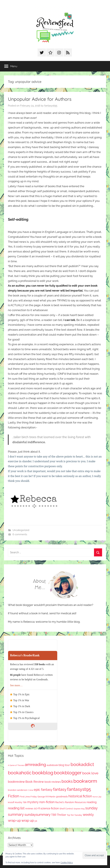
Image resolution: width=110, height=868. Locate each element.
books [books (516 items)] (67, 781)
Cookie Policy (67, 863)
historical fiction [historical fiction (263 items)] (80, 796)
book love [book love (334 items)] (90, 773)
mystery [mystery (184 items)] (33, 802)
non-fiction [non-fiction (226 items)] (47, 802)
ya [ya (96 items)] (36, 821)
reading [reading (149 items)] (92, 802)
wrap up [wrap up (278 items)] (28, 821)
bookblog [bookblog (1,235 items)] (43, 773)
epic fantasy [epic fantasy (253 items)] (43, 790)
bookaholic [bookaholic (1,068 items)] (20, 773)
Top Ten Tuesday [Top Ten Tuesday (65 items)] (74, 815)
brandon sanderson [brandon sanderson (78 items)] (18, 790)
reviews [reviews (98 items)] (29, 809)
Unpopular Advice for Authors (40, 99)
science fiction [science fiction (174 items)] (50, 808)
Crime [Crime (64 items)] (31, 790)
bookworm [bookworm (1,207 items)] (85, 781)
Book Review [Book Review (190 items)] (35, 782)
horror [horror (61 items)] (95, 797)
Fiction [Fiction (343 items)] (14, 796)
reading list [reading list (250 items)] (16, 808)
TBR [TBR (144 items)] (54, 815)
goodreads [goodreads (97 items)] (62, 797)
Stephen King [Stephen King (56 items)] (79, 809)
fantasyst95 (51, 106)
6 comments (20, 534)
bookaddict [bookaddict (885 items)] (82, 764)
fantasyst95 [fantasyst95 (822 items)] (79, 789)
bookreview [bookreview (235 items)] (16, 782)
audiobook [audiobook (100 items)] (52, 765)
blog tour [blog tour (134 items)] (64, 765)
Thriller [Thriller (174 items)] (62, 815)
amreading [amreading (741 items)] (35, 764)
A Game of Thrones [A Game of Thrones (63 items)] (16, 765)
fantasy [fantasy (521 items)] (60, 789)
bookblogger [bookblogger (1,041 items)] (68, 773)
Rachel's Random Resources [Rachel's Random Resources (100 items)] (71, 802)
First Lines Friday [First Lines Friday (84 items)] (28, 797)
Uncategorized (21, 530)
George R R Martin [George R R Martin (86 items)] (46, 797)
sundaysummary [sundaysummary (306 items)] (37, 815)
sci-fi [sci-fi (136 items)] (37, 808)
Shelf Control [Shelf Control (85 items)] (66, 809)
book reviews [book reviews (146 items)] (53, 782)
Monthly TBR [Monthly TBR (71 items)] (21, 802)
